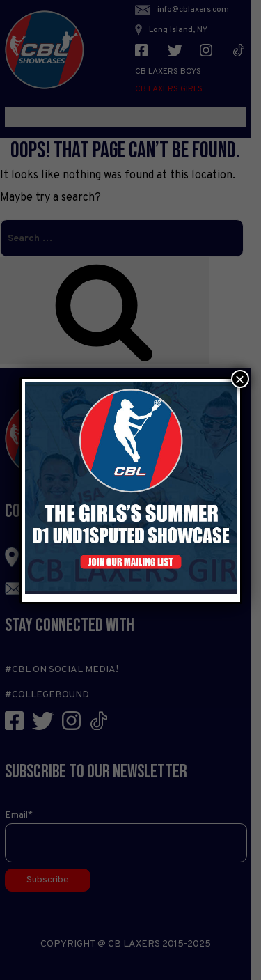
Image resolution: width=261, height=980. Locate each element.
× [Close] (239, 379)
